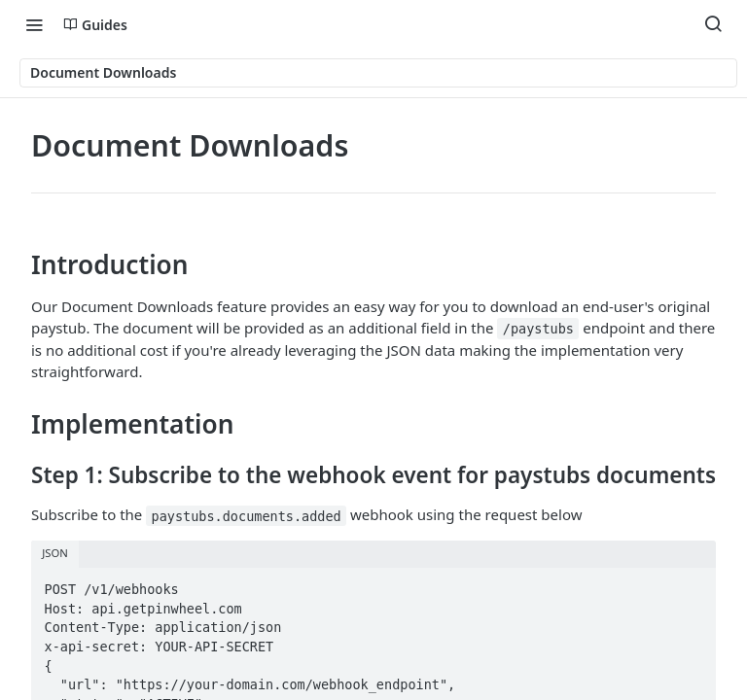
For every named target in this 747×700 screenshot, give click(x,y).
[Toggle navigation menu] (34, 24)
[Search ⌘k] (713, 24)
